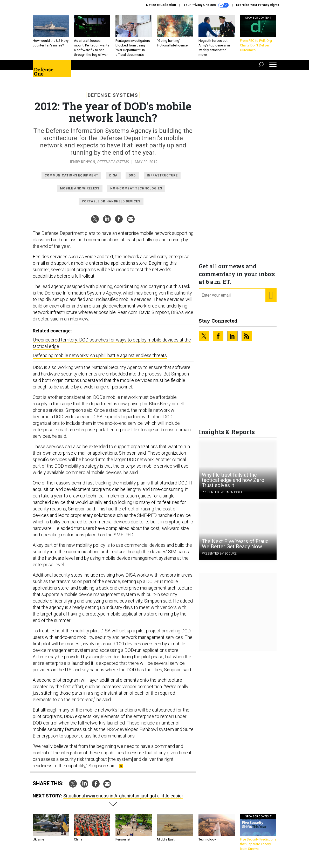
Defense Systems (113, 99)
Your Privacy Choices (206, 5)
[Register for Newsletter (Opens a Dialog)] (271, 299)
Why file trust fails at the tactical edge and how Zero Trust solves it (233, 484)
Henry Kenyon (82, 166)
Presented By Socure (219, 557)
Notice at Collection (161, 5)
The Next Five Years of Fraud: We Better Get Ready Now (236, 548)
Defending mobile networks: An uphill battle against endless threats (100, 359)
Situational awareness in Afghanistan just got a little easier (123, 800)
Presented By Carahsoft (222, 496)
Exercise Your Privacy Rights (258, 5)
